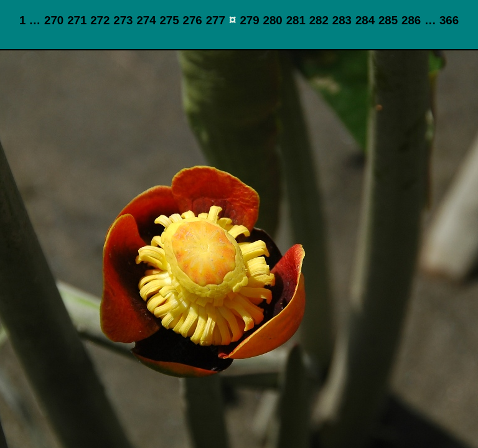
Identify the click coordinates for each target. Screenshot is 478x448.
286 (411, 20)
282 (319, 20)
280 (273, 20)
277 (216, 20)
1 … (30, 20)
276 (193, 20)
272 (100, 20)
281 (296, 20)
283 (342, 20)
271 (77, 20)
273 (123, 20)
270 (54, 20)
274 (146, 20)
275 (169, 20)
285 (388, 20)
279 (249, 20)
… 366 (442, 20)
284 (365, 20)
